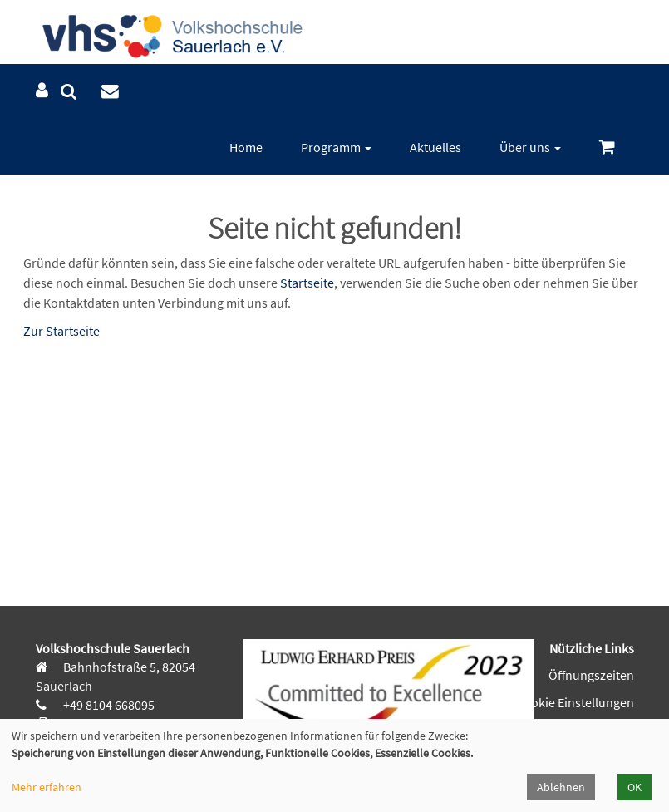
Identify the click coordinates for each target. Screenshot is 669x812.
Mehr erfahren (47, 787)
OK (635, 787)
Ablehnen (561, 787)
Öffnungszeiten (591, 675)
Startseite (307, 283)
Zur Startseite (61, 331)
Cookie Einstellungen (575, 702)
